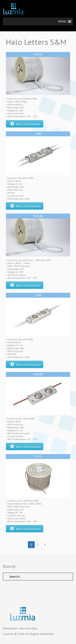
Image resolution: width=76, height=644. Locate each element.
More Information (26, 124)
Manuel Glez (28, 628)
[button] (62, 21)
